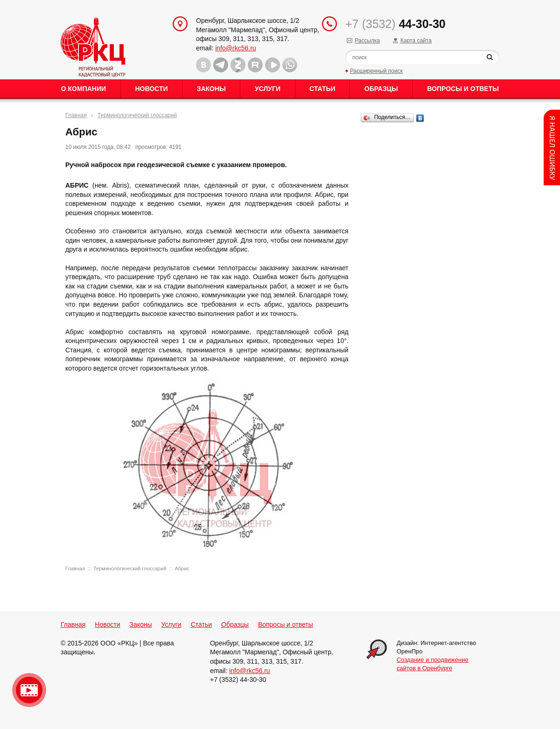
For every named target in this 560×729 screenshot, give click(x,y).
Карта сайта (416, 41)
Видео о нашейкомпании (29, 690)
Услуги (268, 89)
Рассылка (367, 41)
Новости (151, 89)
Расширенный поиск (376, 71)
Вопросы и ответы (463, 89)
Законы (211, 89)
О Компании (84, 89)
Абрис (182, 568)
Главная (76, 115)
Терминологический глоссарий (137, 115)
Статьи (322, 89)
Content (552, 147)
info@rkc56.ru (235, 48)
